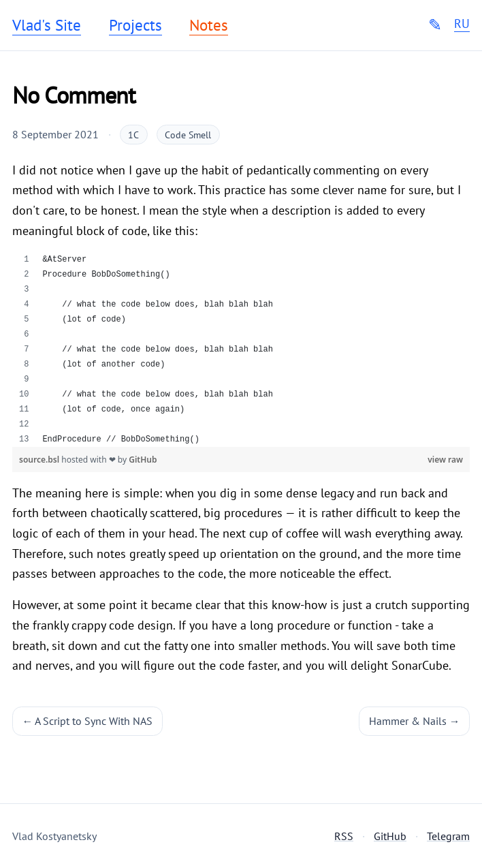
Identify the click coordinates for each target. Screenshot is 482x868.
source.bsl (40, 460)
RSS (344, 836)
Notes (209, 25)
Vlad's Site (47, 25)
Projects (135, 25)
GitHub (143, 460)
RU (462, 24)
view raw (445, 460)
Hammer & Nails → (415, 721)
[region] (241, 350)
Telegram (448, 836)
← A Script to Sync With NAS (88, 721)
